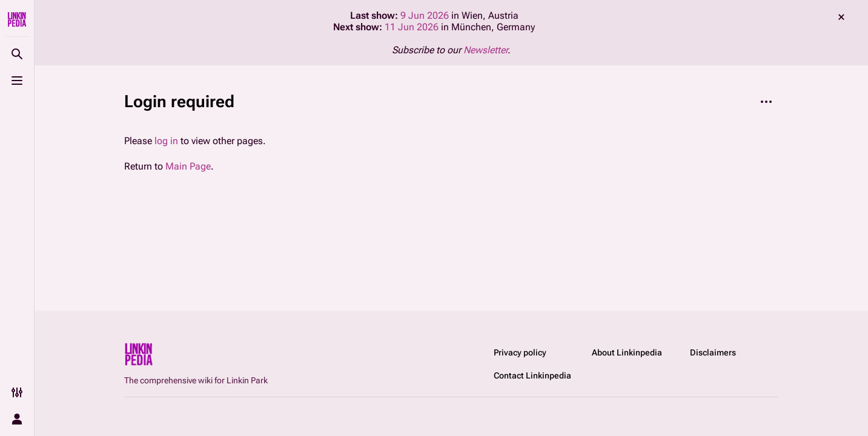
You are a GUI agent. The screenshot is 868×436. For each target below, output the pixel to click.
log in (166, 141)
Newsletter (485, 50)
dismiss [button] (841, 17)
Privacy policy (520, 352)
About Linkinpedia (627, 352)
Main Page (188, 166)
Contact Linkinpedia (532, 375)
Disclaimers (713, 352)
